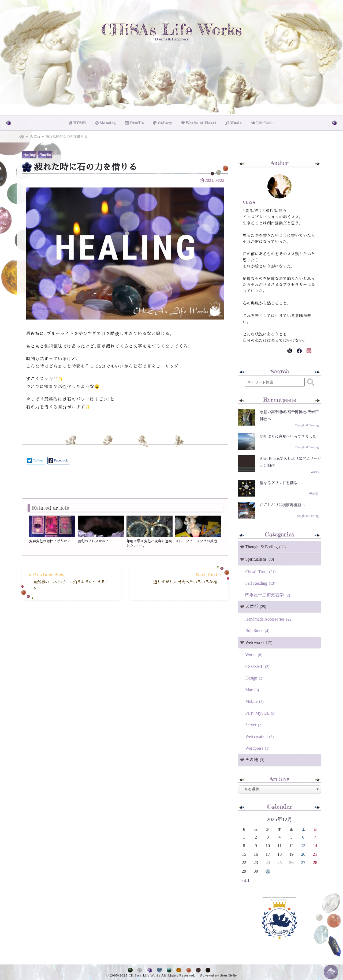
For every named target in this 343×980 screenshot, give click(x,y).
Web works (260, 642)
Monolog (110, 122)
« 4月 (245, 880)
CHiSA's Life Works (171, 30)
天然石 (35, 135)
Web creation (260, 736)
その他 (256, 759)
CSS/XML (258, 665)
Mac (253, 689)
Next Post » (181, 578)
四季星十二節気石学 (268, 594)
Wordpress (258, 747)
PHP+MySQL (261, 712)
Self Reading (261, 582)
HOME (81, 122)
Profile (139, 122)
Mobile (255, 701)
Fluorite (45, 153)
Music (235, 122)
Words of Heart (201, 122)
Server (255, 724)
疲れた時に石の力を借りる (66, 135)
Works (255, 654)
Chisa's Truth (261, 571)
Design (255, 677)
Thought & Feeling (266, 546)
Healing (29, 153)
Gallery (166, 122)
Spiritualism (260, 558)
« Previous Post (69, 581)
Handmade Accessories (270, 618)
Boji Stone (258, 630)
